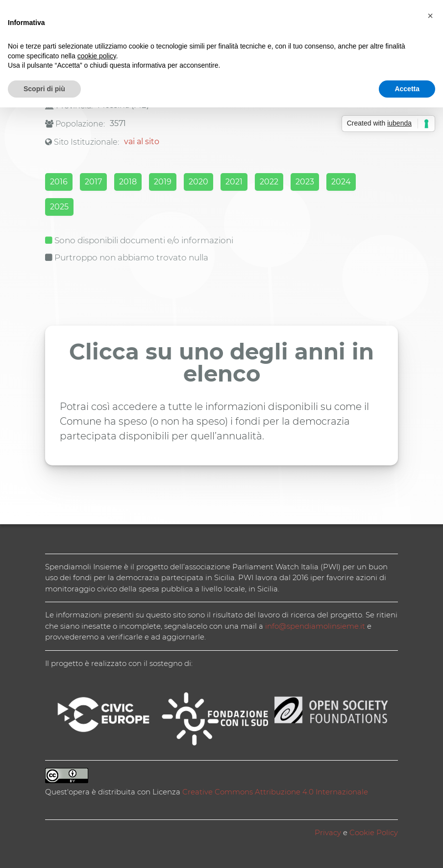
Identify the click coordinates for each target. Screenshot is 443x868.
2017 (93, 182)
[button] (430, 16)
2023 (305, 182)
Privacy (328, 832)
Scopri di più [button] (44, 89)
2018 (128, 182)
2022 (269, 182)
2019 (163, 182)
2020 (198, 182)
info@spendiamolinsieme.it (315, 626)
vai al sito (142, 141)
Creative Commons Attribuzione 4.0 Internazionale (275, 792)
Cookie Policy (374, 832)
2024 (341, 182)
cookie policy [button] (97, 56)
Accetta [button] (407, 89)
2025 (59, 207)
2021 (234, 182)
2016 (59, 182)
